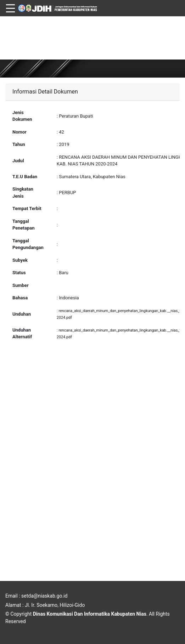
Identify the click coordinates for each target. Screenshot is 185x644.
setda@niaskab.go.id (44, 596)
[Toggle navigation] (10, 4)
